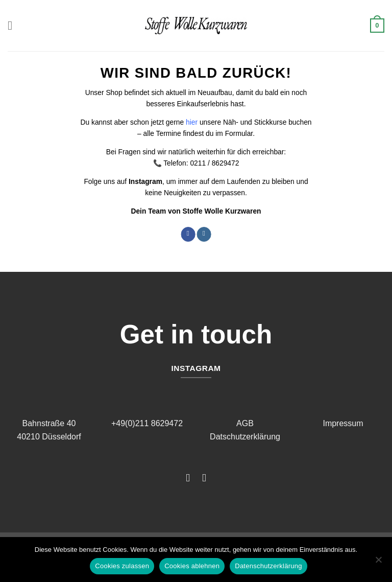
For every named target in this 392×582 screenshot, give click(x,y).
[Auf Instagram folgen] (204, 234)
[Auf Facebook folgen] (188, 234)
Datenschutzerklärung (268, 566)
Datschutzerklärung (245, 437)
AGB (245, 423)
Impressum (343, 423)
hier (192, 122)
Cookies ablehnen (192, 566)
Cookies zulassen (122, 566)
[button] (14, 25)
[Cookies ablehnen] (378, 563)
